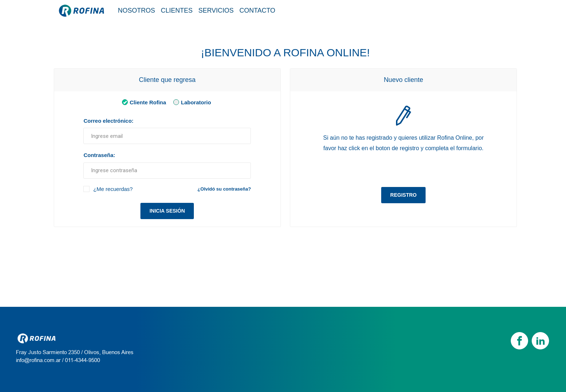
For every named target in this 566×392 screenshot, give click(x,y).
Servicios (216, 10)
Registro (403, 195)
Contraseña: (99, 155)
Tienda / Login (479, 10)
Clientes (177, 10)
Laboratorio (191, 102)
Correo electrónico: (108, 121)
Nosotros (137, 10)
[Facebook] (519, 341)
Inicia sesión (167, 211)
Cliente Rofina (143, 102)
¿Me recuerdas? (113, 189)
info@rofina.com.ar (38, 360)
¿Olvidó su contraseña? (224, 189)
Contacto (257, 10)
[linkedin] (540, 341)
